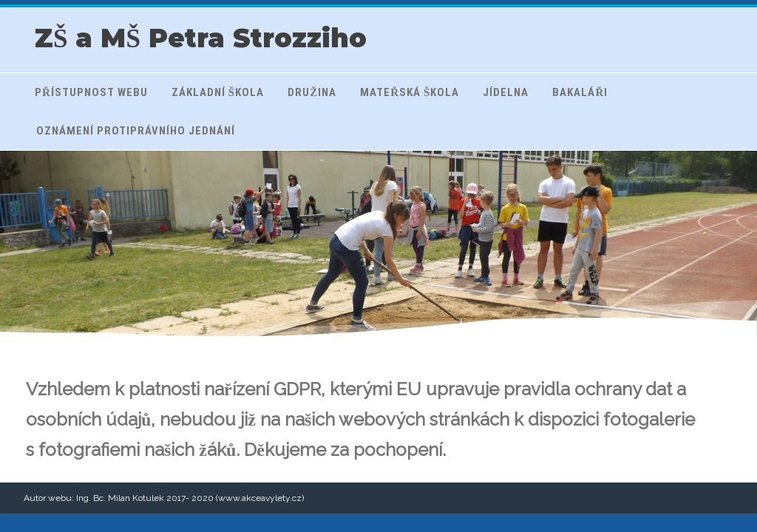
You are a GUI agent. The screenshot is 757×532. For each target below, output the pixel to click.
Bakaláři (580, 92)
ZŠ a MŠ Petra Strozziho (201, 38)
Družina (312, 92)
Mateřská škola (410, 92)
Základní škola (218, 92)
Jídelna (506, 92)
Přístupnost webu (91, 92)
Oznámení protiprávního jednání (136, 131)
